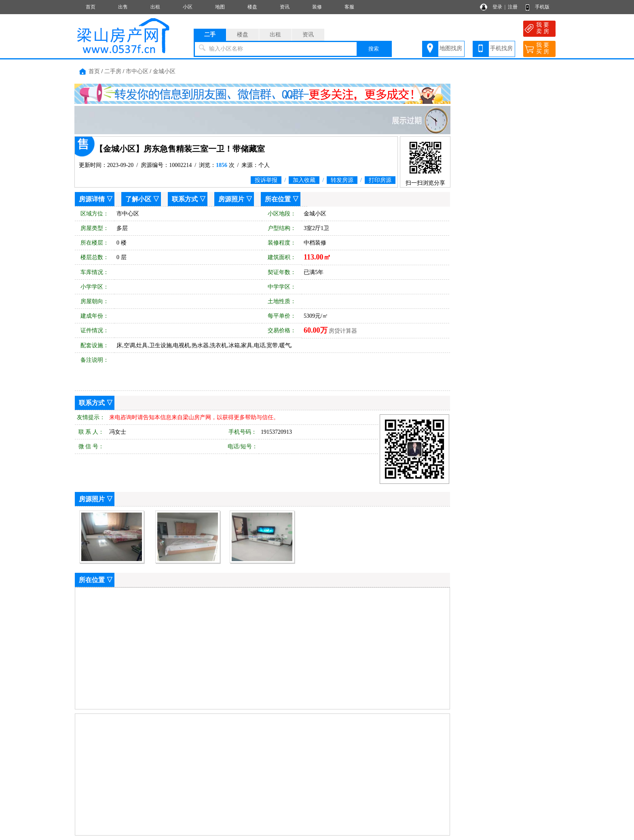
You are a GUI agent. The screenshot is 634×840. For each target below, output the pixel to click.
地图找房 (451, 48)
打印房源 (380, 180)
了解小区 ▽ (142, 199)
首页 (91, 7)
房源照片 (231, 199)
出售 (123, 7)
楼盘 (252, 7)
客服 (349, 7)
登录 (497, 7)
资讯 (285, 7)
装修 (317, 7)
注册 (513, 7)
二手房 (113, 71)
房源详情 (92, 199)
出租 (155, 7)
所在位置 (278, 199)
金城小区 (164, 71)
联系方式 (185, 199)
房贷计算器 (343, 331)
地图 (220, 7)
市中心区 (137, 71)
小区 (188, 7)
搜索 (374, 49)
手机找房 (501, 48)
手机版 (542, 7)
